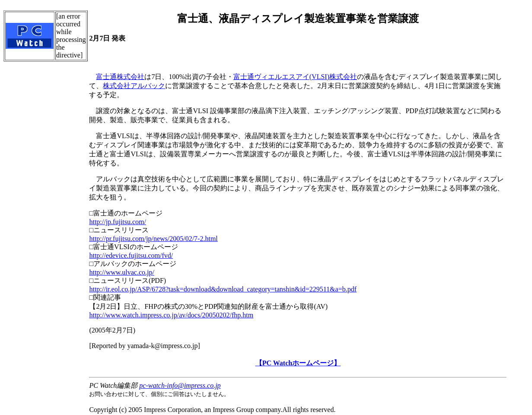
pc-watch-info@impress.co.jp (180, 385)
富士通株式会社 (120, 77)
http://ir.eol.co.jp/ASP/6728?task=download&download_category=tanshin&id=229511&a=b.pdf (223, 289)
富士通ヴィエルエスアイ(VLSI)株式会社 (295, 77)
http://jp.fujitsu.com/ (118, 222)
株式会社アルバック (134, 86)
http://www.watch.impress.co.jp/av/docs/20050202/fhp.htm (171, 315)
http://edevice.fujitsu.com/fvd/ (131, 255)
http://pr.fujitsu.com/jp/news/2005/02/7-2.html (153, 239)
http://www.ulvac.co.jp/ (122, 272)
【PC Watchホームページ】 (298, 363)
